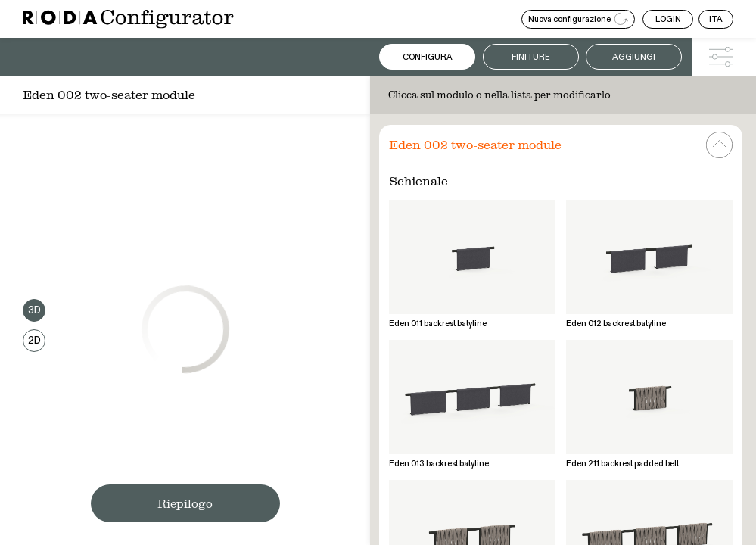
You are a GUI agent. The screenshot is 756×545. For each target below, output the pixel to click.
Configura (428, 57)
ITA (716, 19)
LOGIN (668, 19)
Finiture (531, 57)
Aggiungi (634, 57)
